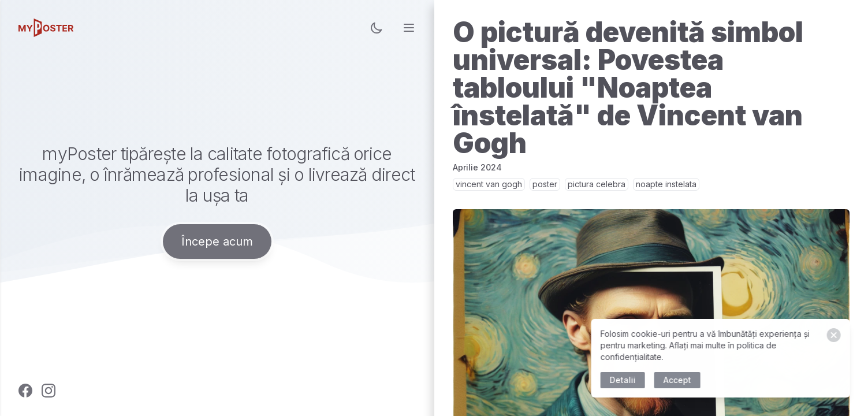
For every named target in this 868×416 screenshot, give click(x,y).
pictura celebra (597, 184)
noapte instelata (666, 184)
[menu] (409, 28)
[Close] (835, 335)
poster (545, 184)
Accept (679, 380)
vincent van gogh (489, 184)
